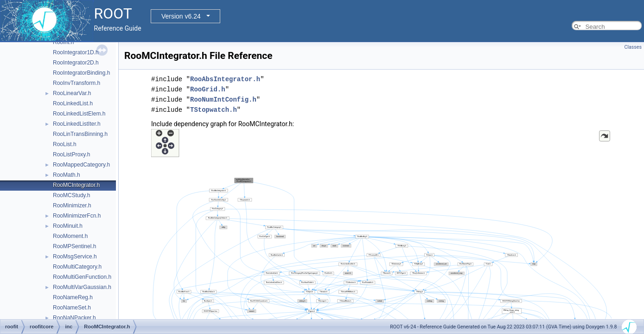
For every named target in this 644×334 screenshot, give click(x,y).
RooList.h (65, 144)
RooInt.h (63, 42)
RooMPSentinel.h (74, 246)
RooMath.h (67, 175)
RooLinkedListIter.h (77, 124)
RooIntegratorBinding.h (81, 73)
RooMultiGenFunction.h (82, 277)
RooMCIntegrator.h (76, 185)
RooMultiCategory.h (77, 267)
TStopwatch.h (214, 110)
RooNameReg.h (73, 297)
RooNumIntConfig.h (223, 100)
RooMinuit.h (68, 226)
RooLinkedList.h (73, 103)
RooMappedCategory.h (81, 165)
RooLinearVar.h (72, 93)
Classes (633, 47)
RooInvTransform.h (77, 83)
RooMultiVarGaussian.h (82, 287)
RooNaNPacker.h (74, 318)
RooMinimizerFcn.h (77, 216)
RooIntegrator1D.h (76, 52)
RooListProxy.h (71, 154)
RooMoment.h (70, 236)
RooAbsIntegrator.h (225, 79)
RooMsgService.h (75, 257)
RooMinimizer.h (72, 206)
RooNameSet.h (72, 308)
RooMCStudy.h (71, 195)
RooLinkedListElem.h (79, 114)
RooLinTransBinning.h (80, 134)
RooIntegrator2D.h (76, 63)
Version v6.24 (181, 16)
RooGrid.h (208, 89)
